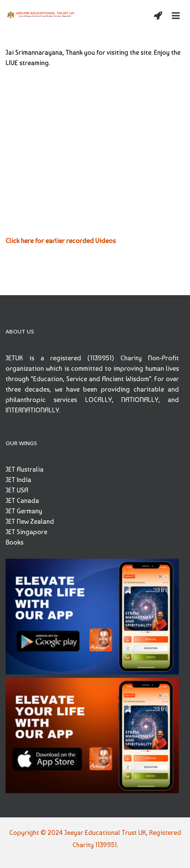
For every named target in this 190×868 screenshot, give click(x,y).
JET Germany (24, 511)
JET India (18, 480)
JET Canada (22, 500)
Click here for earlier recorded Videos (61, 241)
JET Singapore (26, 532)
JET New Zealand (30, 521)
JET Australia (25, 469)
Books (15, 542)
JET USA (17, 490)
